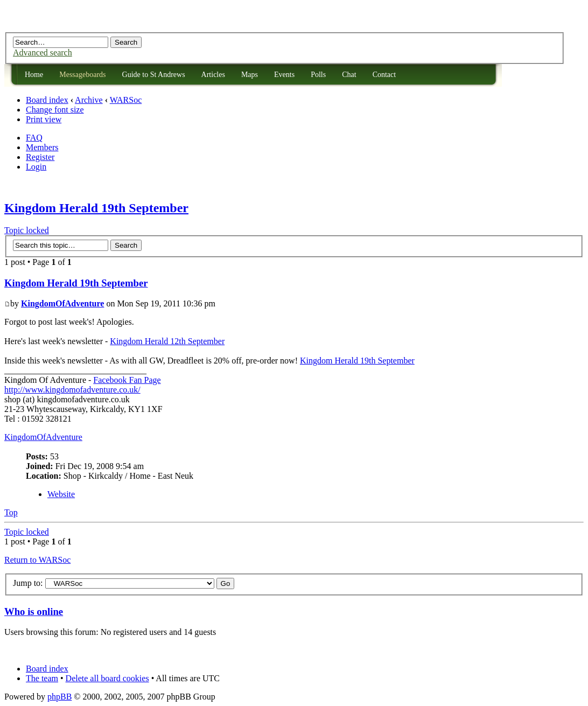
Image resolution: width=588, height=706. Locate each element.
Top (11, 512)
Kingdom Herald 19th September (96, 208)
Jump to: (28, 583)
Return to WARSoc (37, 560)
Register (40, 157)
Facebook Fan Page (127, 380)
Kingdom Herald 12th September (167, 341)
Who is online (34, 611)
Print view (44, 119)
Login (36, 167)
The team (42, 678)
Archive (89, 100)
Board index (47, 100)
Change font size (55, 110)
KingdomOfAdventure (62, 303)
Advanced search (43, 53)
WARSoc (126, 100)
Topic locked (27, 230)
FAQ (34, 138)
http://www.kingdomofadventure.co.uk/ (72, 390)
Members (42, 147)
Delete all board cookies (107, 678)
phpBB (59, 697)
